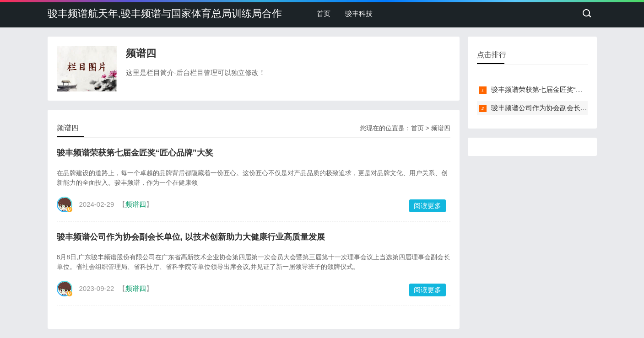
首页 (324, 13)
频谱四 (441, 128)
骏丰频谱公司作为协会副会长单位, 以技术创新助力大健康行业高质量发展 (191, 237)
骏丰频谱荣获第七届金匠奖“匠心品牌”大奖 (135, 153)
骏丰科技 (359, 13)
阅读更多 (428, 206)
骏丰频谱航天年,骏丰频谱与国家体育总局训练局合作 (165, 13)
